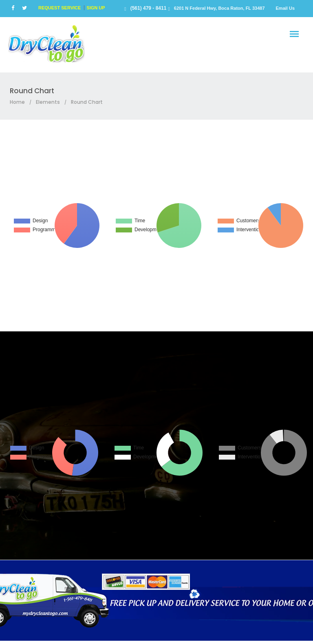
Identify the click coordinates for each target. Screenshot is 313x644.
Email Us (285, 8)
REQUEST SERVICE (60, 8)
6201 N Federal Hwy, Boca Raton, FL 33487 (219, 8)
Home (17, 102)
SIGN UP (96, 8)
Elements (48, 102)
